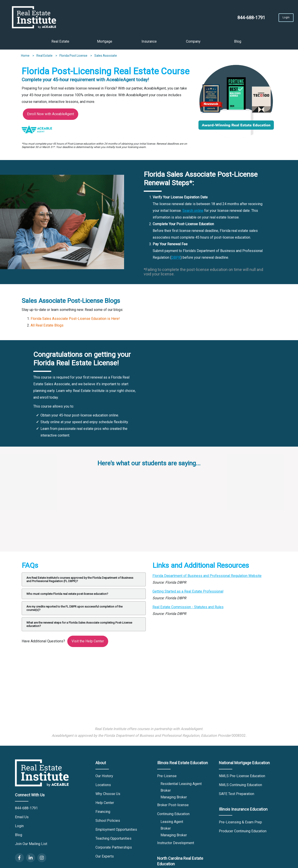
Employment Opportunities (116, 831)
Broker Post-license (173, 807)
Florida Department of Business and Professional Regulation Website (207, 577)
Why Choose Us (108, 795)
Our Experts (105, 858)
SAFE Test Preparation (237, 795)
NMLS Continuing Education (240, 786)
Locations (103, 786)
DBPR (176, 259)
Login (272, 19)
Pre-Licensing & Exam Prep (240, 824)
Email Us (22, 819)
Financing (103, 813)
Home (26, 57)
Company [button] (193, 43)
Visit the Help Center (88, 643)
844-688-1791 (227, 19)
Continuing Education (173, 815)
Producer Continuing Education (243, 833)
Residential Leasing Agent (181, 785)
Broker (166, 792)
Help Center (105, 804)
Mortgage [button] (105, 43)
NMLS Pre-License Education (242, 777)
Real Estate (45, 57)
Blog (238, 43)
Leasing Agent (172, 823)
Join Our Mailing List (31, 845)
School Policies (108, 822)
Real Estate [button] (60, 43)
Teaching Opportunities (113, 840)
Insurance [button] (149, 43)
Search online (193, 212)
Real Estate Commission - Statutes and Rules (188, 609)
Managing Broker (174, 799)
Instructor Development (176, 844)
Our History (104, 777)
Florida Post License (74, 57)
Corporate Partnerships (114, 849)
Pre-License (167, 777)
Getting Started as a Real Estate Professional (188, 593)
